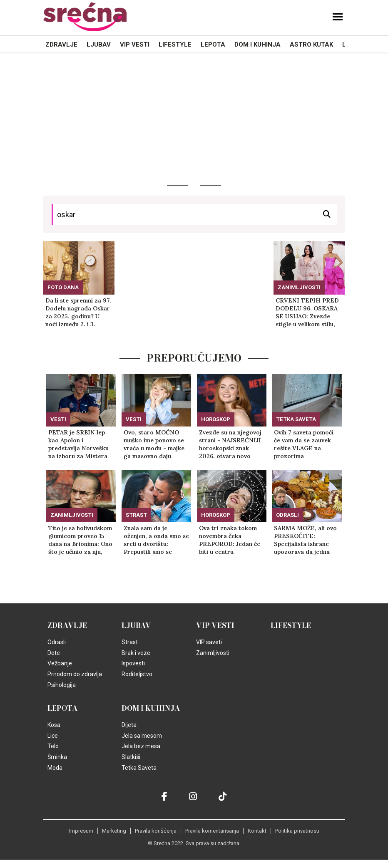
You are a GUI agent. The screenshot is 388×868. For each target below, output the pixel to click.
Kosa (54, 725)
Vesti (58, 419)
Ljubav (99, 45)
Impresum (81, 831)
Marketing (114, 831)
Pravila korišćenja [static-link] (156, 831)
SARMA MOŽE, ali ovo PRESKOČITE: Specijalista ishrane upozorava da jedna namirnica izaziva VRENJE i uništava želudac (305, 540)
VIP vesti (135, 45)
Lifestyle (175, 45)
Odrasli (287, 515)
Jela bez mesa (141, 746)
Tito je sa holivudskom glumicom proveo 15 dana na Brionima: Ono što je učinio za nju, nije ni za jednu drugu (80, 540)
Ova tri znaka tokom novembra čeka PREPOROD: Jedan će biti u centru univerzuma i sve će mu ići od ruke (231, 540)
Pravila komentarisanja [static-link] (212, 831)
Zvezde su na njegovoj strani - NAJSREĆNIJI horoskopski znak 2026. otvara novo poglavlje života (230, 444)
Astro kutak (311, 45)
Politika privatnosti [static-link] (297, 831)
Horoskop (216, 419)
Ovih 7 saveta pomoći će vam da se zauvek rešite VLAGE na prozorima (304, 444)
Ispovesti (133, 663)
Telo (53, 746)
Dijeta (129, 725)
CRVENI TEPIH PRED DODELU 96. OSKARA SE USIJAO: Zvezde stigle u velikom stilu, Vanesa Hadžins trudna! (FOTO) (309, 312)
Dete (54, 653)
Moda (55, 768)
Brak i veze (136, 653)
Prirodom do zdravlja (75, 674)
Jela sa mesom (142, 736)
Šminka (57, 757)
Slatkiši (131, 757)
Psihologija (62, 685)
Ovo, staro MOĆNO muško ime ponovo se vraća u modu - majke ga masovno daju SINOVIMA (154, 444)
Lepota (213, 45)
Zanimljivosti (299, 287)
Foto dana (63, 287)
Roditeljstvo (137, 674)
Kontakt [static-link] (257, 831)
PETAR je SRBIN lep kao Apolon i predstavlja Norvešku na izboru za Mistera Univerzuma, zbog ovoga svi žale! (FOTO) (80, 444)
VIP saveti (209, 642)
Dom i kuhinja (257, 45)
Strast (136, 515)
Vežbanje (60, 663)
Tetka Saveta (296, 419)
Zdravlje (61, 45)
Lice (53, 736)
